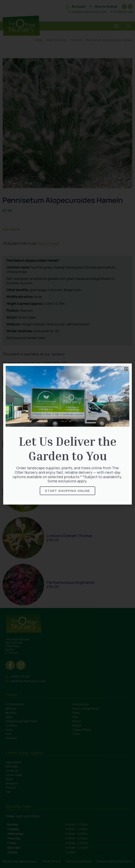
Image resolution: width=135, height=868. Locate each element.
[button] (126, 369)
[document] (67, 434)
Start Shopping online (67, 491)
